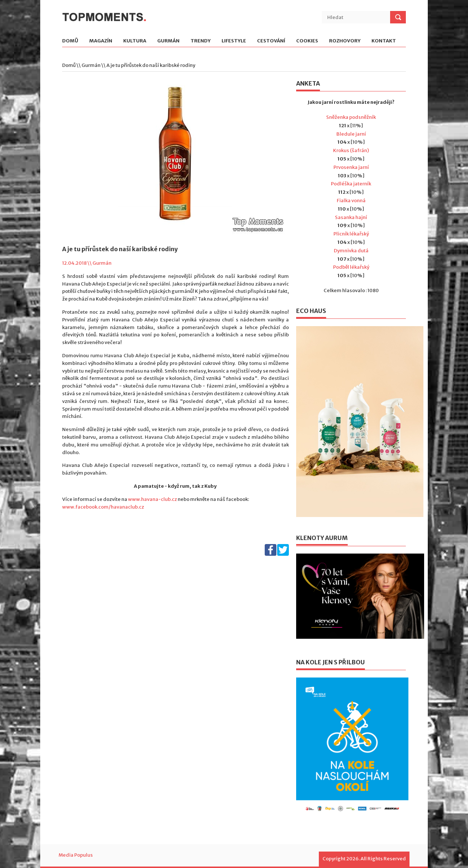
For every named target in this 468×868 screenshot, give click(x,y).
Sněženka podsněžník (351, 117)
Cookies (307, 41)
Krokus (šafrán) (351, 150)
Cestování (271, 41)
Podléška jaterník (351, 184)
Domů (70, 41)
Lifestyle (234, 41)
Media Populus (76, 855)
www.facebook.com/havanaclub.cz (103, 507)
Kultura (135, 41)
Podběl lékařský (351, 267)
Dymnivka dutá (351, 251)
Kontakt (384, 41)
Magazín (101, 41)
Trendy (201, 41)
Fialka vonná (351, 201)
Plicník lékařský (351, 234)
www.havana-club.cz (152, 499)
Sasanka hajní (351, 217)
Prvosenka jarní (351, 167)
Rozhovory (345, 41)
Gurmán (168, 41)
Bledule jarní (351, 134)
